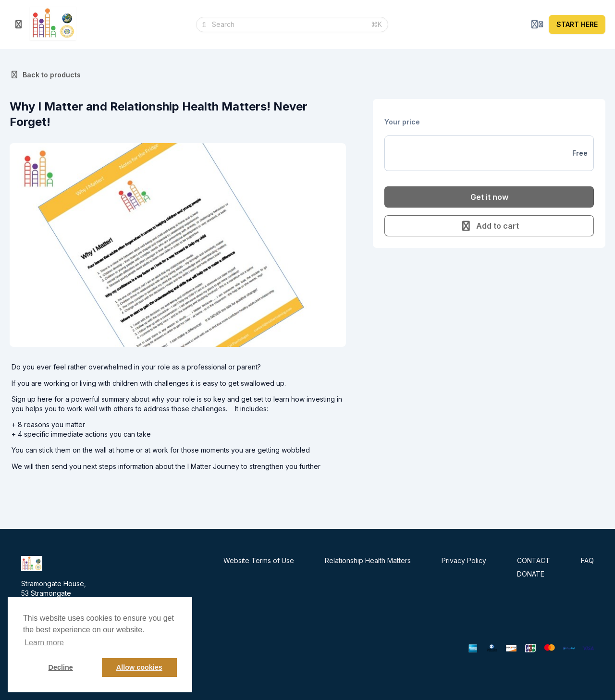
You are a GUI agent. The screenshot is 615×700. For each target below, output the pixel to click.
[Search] (289, 25)
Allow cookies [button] (139, 667)
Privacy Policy (464, 560)
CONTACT (534, 560)
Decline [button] (61, 667)
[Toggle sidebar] (19, 25)
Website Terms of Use (259, 560)
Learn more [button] (44, 643)
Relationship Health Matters (368, 560)
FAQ (587, 560)
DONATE (531, 574)
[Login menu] (537, 25)
